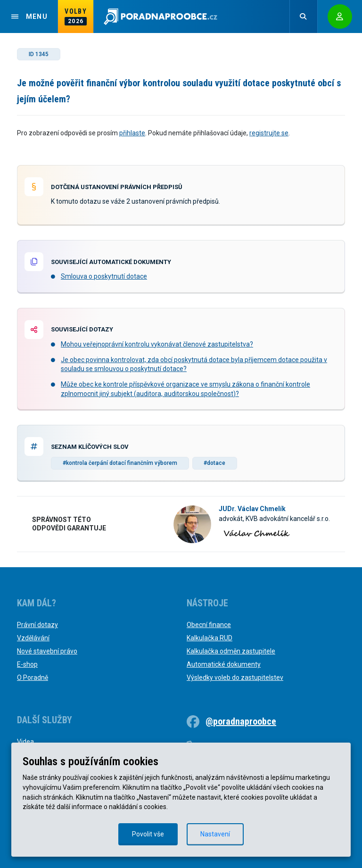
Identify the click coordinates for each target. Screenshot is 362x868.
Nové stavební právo (47, 651)
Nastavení (215, 834)
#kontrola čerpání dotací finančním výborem (120, 463)
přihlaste (132, 133)
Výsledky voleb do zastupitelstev (235, 678)
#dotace (214, 463)
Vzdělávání (33, 638)
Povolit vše (148, 834)
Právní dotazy (37, 625)
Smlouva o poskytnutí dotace (104, 276)
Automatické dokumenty (224, 664)
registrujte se (269, 133)
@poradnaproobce (241, 721)
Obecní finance (209, 625)
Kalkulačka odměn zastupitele (231, 651)
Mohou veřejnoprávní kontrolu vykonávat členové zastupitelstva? (157, 344)
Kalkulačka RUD (210, 638)
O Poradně (33, 678)
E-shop (27, 664)
